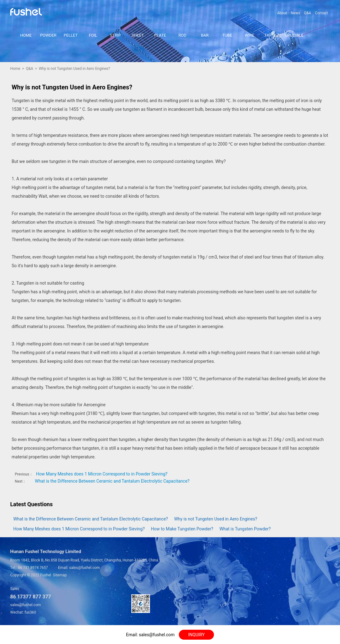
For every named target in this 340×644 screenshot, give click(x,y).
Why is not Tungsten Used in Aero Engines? (216, 519)
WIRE (249, 35)
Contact (321, 13)
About (282, 13)
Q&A (308, 13)
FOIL (93, 35)
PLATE (160, 35)
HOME (26, 35)
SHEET (138, 35)
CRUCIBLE (294, 35)
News (295, 13)
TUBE (227, 35)
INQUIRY (196, 635)
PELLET (71, 35)
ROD (183, 35)
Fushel (45, 575)
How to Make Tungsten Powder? (182, 529)
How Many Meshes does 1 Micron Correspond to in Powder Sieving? (102, 474)
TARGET (272, 35)
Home (15, 69)
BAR (205, 35)
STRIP (115, 35)
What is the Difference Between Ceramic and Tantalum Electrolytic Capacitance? (112, 481)
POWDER (48, 35)
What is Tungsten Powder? (245, 529)
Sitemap (60, 575)
